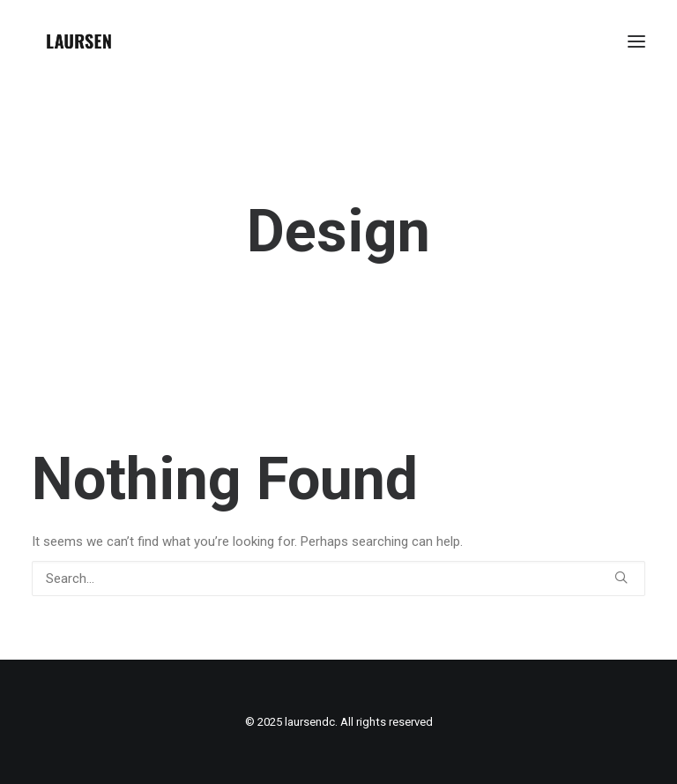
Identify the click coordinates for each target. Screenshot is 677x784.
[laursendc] (79, 41)
